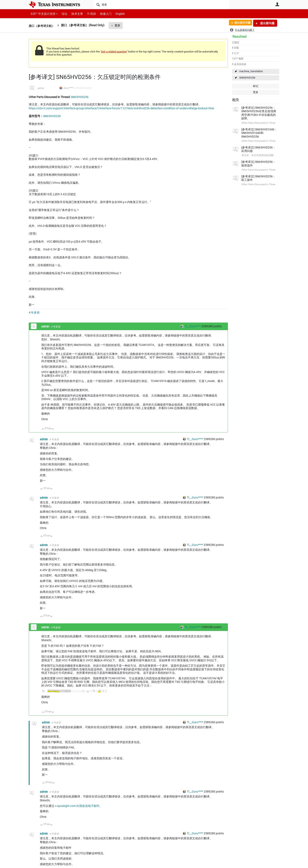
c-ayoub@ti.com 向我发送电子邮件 (77, 806)
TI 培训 (88, 14)
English (115, 14)
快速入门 (102, 14)
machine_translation (251, 71)
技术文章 (74, 14)
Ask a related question (114, 52)
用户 (277, 4)
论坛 (62, 14)
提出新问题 (267, 23)
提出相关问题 (241, 23)
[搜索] (161, 5)
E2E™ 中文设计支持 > (43, 14)
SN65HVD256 (247, 78)
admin (41, 88)
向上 (43, 429)
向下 (53, 429)
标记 (256, 86)
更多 (119, 25)
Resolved (240, 36)
